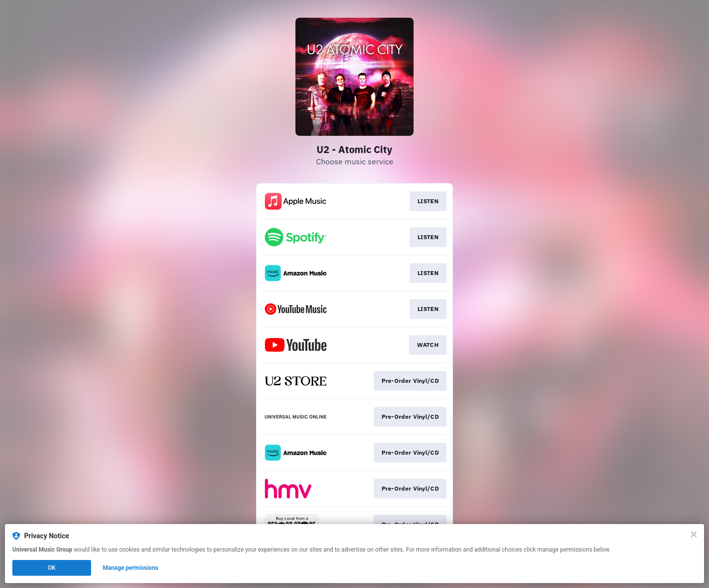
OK (52, 568)
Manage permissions (131, 568)
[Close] (694, 534)
